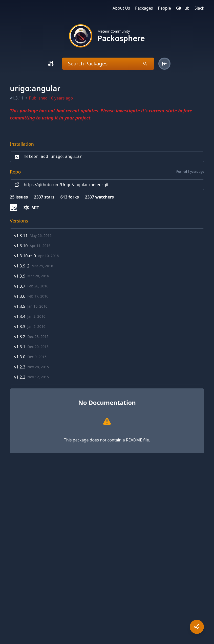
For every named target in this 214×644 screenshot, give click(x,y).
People (164, 8)
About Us (121, 8)
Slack (199, 8)
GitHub (183, 8)
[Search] (51, 64)
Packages (144, 8)
